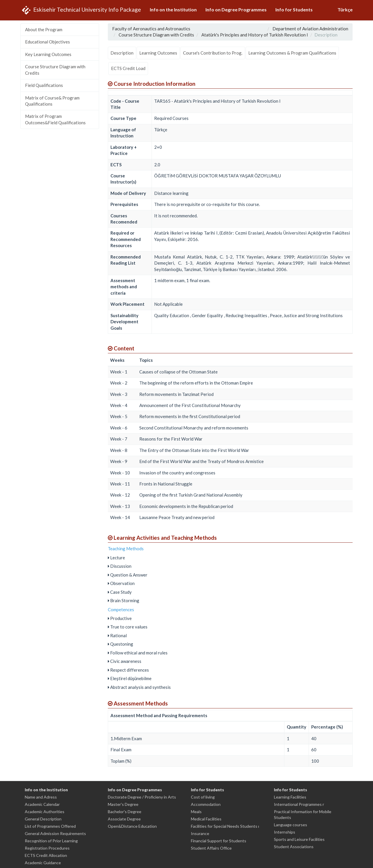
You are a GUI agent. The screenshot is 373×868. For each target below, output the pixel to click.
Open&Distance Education (132, 826)
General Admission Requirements (55, 833)
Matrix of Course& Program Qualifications (52, 101)
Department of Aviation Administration (310, 29)
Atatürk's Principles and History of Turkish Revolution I (255, 35)
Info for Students (294, 9)
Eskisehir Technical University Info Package (81, 10)
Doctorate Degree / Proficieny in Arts (142, 797)
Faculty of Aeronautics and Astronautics (151, 29)
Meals (196, 812)
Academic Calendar (42, 804)
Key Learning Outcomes (48, 54)
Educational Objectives (47, 42)
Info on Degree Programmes (236, 9)
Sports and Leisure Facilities (299, 839)
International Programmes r (299, 804)
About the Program (44, 29)
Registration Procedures (47, 848)
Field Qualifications (44, 85)
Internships (285, 832)
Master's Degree (123, 804)
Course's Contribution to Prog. (213, 53)
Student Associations (294, 847)
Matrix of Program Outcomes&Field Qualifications (55, 119)
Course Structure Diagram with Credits (55, 70)
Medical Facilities (206, 819)
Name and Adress (41, 797)
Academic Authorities (45, 812)
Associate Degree (124, 819)
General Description (43, 819)
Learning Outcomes (158, 53)
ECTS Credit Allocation (46, 855)
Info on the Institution (173, 9)
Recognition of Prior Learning (51, 841)
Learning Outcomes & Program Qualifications (292, 53)
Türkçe (345, 9)
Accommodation (206, 804)
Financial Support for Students (219, 841)
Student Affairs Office (211, 848)
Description (122, 53)
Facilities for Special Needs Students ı (225, 826)
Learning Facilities (290, 797)
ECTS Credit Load (128, 68)
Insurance (200, 833)
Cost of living (203, 797)
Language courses (291, 825)
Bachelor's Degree (125, 812)
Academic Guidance (43, 863)
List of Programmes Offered (50, 826)
